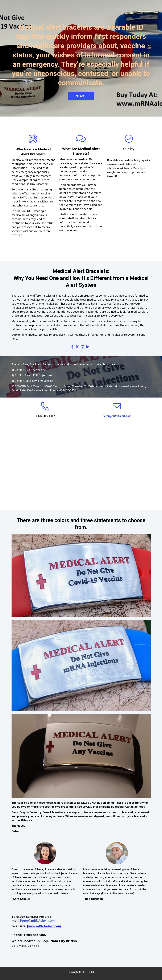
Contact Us (81, 96)
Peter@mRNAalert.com (117, 416)
